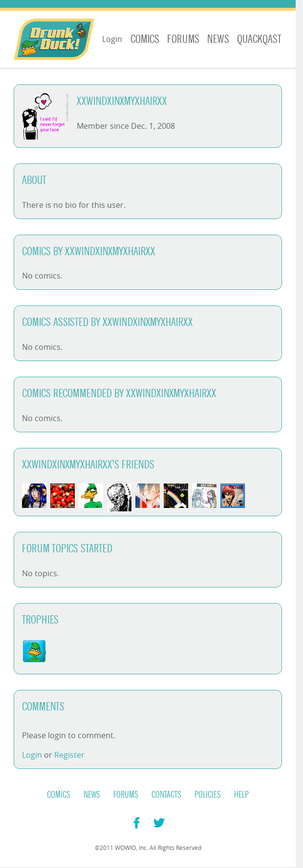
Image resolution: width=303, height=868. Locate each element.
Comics (145, 39)
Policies (208, 795)
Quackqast (259, 39)
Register (69, 755)
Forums (183, 39)
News (218, 39)
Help (241, 795)
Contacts (166, 795)
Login (112, 39)
